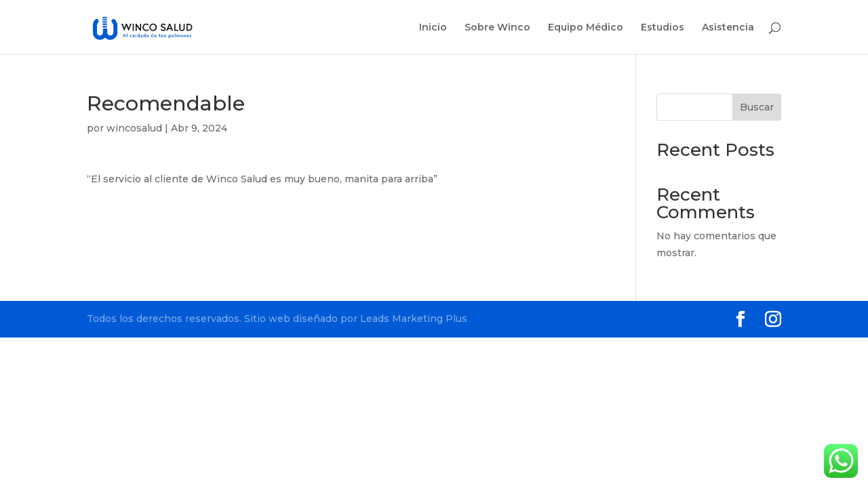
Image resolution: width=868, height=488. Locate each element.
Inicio (433, 28)
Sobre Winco (497, 28)
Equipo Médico (586, 28)
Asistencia (728, 28)
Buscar (757, 107)
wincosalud (134, 128)
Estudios (663, 28)
